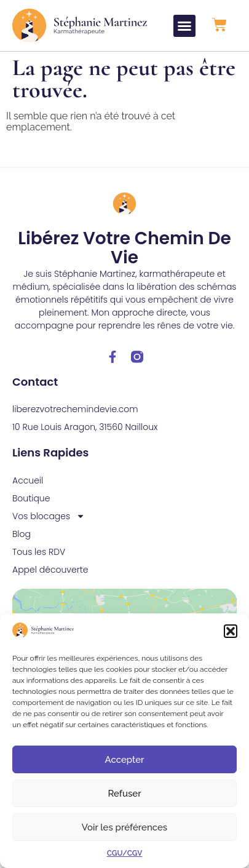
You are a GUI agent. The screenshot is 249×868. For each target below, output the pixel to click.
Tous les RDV (39, 552)
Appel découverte (50, 570)
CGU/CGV (125, 853)
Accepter (125, 760)
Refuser (124, 794)
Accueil (28, 480)
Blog (22, 534)
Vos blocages (49, 516)
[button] (231, 631)
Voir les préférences (124, 827)
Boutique (31, 498)
